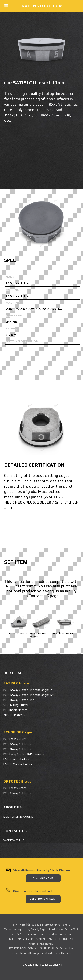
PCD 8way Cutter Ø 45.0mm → (24, 754)
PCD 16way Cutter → (17, 749)
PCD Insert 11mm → (17, 710)
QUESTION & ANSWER (43, 899)
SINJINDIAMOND (43, 878)
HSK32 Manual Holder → (20, 764)
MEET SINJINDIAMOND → (20, 817)
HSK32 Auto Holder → (18, 759)
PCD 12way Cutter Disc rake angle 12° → (31, 695)
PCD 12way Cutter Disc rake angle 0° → (30, 690)
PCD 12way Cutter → (17, 744)
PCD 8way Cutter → (17, 739)
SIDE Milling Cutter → (18, 705)
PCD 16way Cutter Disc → (21, 700)
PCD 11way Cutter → (17, 793)
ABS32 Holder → (14, 715)
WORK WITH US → (16, 840)
